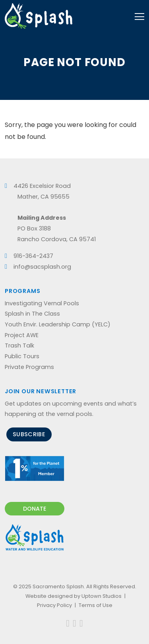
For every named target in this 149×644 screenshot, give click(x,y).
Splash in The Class (32, 314)
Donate (35, 509)
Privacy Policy (54, 605)
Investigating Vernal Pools (42, 303)
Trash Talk (19, 345)
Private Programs (29, 367)
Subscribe (29, 434)
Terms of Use (96, 605)
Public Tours (22, 356)
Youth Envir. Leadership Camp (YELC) (58, 324)
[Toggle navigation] (139, 16)
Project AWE (22, 335)
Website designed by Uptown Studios (74, 596)
